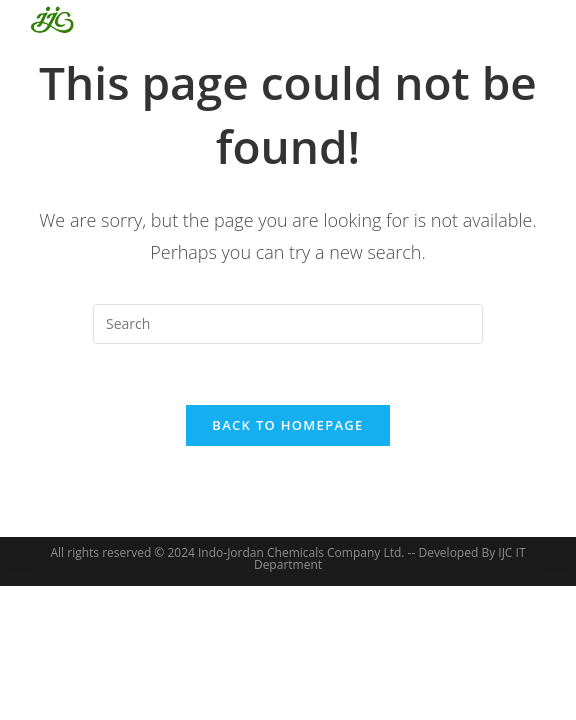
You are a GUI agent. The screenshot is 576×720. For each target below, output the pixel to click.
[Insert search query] (288, 324)
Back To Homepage (287, 425)
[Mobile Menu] (519, 20)
